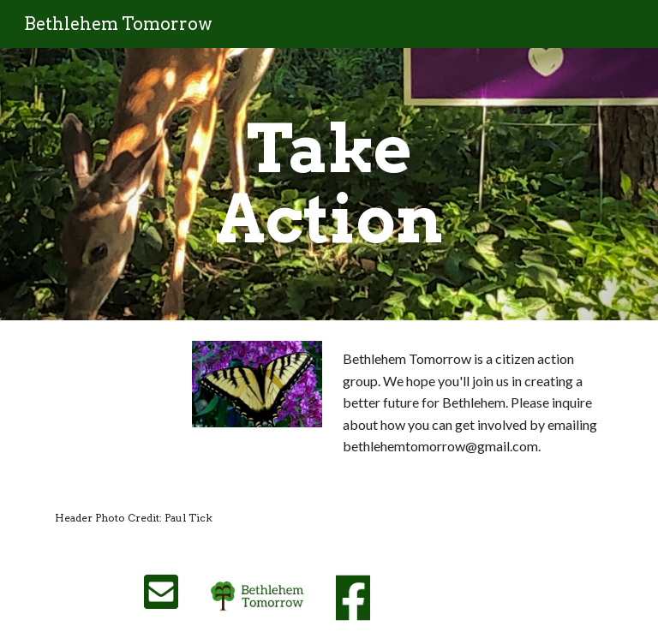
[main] (329, 184)
